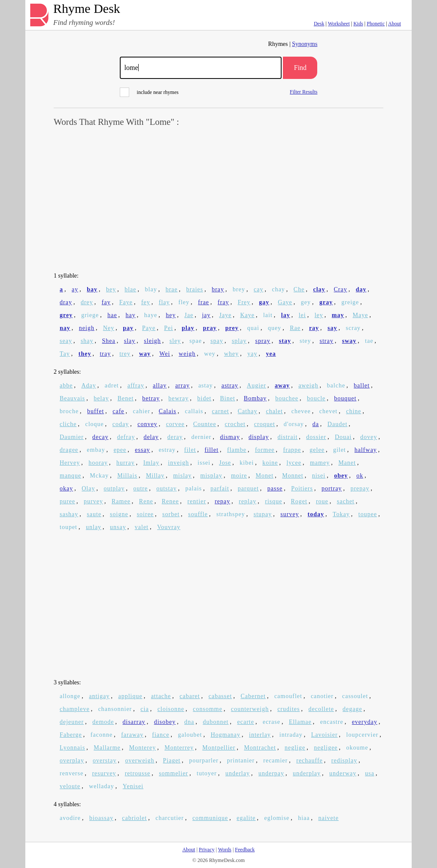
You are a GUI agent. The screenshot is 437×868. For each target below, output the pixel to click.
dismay (230, 437)
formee (265, 450)
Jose (225, 463)
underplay (307, 773)
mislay (182, 476)
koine (270, 463)
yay (252, 354)
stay (285, 341)
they (85, 354)
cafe (118, 411)
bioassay (101, 818)
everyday (365, 722)
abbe (66, 386)
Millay (155, 476)
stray (327, 341)
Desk (319, 24)
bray (218, 289)
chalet (274, 411)
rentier (197, 501)
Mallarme (107, 748)
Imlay (152, 463)
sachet (346, 501)
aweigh (308, 386)
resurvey (104, 773)
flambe (237, 450)
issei (204, 463)
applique (130, 696)
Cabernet (253, 696)
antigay (99, 696)
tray (105, 354)
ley (319, 315)
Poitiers (302, 488)
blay (151, 289)
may (338, 315)
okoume (357, 748)
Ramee (121, 501)
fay (106, 302)
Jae (189, 315)
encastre (332, 722)
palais (194, 488)
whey (231, 354)
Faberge (71, 735)
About (395, 24)
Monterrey (179, 748)
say (332, 328)
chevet (329, 411)
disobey (165, 722)
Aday (88, 386)
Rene (146, 501)
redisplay (344, 761)
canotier (322, 696)
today (316, 514)
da (316, 424)
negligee (326, 748)
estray (167, 450)
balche (336, 386)
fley (184, 302)
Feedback (245, 850)
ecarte (246, 722)
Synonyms (305, 44)
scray (354, 328)
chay (278, 289)
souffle (198, 514)
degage (352, 709)
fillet (212, 450)
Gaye (285, 302)
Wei (165, 354)
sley (175, 341)
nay (65, 328)
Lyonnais (72, 748)
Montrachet (260, 748)
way (145, 354)
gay (264, 302)
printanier (241, 761)
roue (322, 501)
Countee (205, 424)
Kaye (247, 315)
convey (147, 424)
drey (87, 302)
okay (66, 488)
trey (125, 354)
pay (128, 328)
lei (302, 315)
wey (210, 354)
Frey (244, 302)
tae (369, 341)
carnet (221, 411)
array (182, 386)
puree (67, 501)
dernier (202, 437)
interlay (260, 735)
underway (343, 773)
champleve (75, 709)
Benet (126, 398)
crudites (288, 709)
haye (151, 315)
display (259, 437)
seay (66, 341)
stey (305, 341)
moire (239, 476)
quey (275, 328)
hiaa (304, 818)
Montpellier (219, 748)
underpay (271, 773)
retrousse (138, 773)
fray (223, 302)
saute (94, 514)
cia (144, 709)
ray (314, 328)
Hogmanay (226, 735)
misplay (211, 476)
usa (370, 773)
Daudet (337, 424)
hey (171, 315)
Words (225, 850)
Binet (228, 398)
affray (136, 386)
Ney (109, 328)
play (188, 328)
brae (172, 289)
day (361, 289)
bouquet (345, 398)
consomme (208, 709)
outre (140, 488)
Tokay (341, 514)
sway (349, 341)
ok (360, 476)
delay (151, 437)
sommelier (173, 773)
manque (70, 476)
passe (275, 488)
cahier (142, 411)
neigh (87, 328)
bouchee (287, 398)
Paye (149, 328)
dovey (369, 437)
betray (151, 398)
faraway (132, 735)
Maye (360, 315)
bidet (205, 398)
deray (175, 437)
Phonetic (376, 24)
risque (273, 501)
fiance (161, 735)
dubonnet (215, 722)
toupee (368, 514)
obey (341, 476)
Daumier (72, 437)
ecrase (272, 722)
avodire (70, 818)
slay (130, 341)
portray (332, 488)
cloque (94, 424)
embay (96, 450)
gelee (317, 450)
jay (206, 315)
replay (247, 501)
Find (300, 68)
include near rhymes (149, 92)
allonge (70, 696)
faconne (102, 735)
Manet (347, 463)
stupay (263, 514)
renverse (71, 773)
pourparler (204, 761)
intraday (291, 735)
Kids (358, 24)
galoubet (190, 735)
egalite (246, 818)
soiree (145, 514)
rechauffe (310, 761)
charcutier (170, 818)
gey (306, 302)
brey (239, 289)
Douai (343, 437)
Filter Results (303, 92)
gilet (340, 450)
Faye (126, 302)
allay (160, 386)
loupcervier (363, 735)
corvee (175, 424)
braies (195, 289)
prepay (360, 488)
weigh (187, 354)
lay (286, 315)
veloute (70, 786)
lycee (294, 463)
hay (131, 315)
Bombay (255, 398)
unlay (94, 527)
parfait (220, 488)
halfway (366, 450)
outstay (166, 488)
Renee (170, 501)
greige (350, 302)
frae (203, 302)
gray (326, 302)
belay (101, 398)
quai (253, 328)
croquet (265, 424)
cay (258, 289)
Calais (168, 411)
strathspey (231, 514)
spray (263, 341)
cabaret (190, 696)
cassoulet (355, 696)
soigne (119, 514)
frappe (292, 450)
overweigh (140, 761)
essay (142, 450)
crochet (235, 424)
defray (126, 437)
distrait (287, 437)
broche (69, 411)
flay (164, 302)
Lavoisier (325, 735)
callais (194, 411)
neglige (295, 748)
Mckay (99, 476)
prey (232, 328)
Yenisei (133, 786)
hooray (98, 463)
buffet (96, 411)
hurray (126, 463)
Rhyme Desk (87, 9)
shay (87, 341)
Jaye (225, 315)
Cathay (248, 411)
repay (222, 501)
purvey (93, 501)
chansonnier (115, 709)
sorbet (171, 514)
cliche (68, 424)
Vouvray (169, 527)
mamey (320, 463)
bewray (178, 398)
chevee (301, 411)
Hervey (70, 463)
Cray (341, 289)
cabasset (220, 696)
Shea (109, 341)
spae (196, 341)
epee (120, 450)
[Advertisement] (218, 200)
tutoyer (207, 773)
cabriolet (134, 818)
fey (146, 302)
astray (230, 386)
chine (354, 411)
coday (121, 424)
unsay (118, 527)
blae (130, 289)
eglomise (277, 818)
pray (210, 328)
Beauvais (72, 398)
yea (271, 354)
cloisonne (171, 709)
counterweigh (250, 709)
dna (189, 722)
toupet (68, 527)
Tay (65, 354)
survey (290, 514)
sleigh (152, 341)
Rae (295, 328)
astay (206, 386)
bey (111, 289)
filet (190, 450)
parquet (248, 488)
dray (66, 302)
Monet (265, 476)
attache (161, 696)
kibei (247, 463)
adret (112, 386)
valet (142, 527)
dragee (69, 450)
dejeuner (72, 722)
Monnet (293, 476)
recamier (275, 761)
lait (268, 315)
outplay (114, 488)
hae (112, 315)
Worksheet (339, 24)
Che (299, 289)
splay (239, 341)
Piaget (172, 761)
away (282, 386)
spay (217, 341)
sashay (69, 514)
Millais (127, 476)
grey (66, 315)
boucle (316, 398)
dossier (316, 437)
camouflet (288, 696)
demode (103, 722)
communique (210, 818)
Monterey (143, 748)
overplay (72, 761)
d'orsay (294, 424)
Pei (168, 328)
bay (92, 289)
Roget (299, 501)
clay (319, 289)
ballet (362, 386)
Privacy (207, 850)
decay (100, 437)
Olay (88, 488)
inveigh (178, 463)
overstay (105, 761)
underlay (238, 773)
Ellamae (300, 722)
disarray (134, 722)
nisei (319, 476)
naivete (328, 818)
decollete (321, 709)
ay (75, 289)
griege (90, 315)
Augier (256, 386)
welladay (102, 786)
